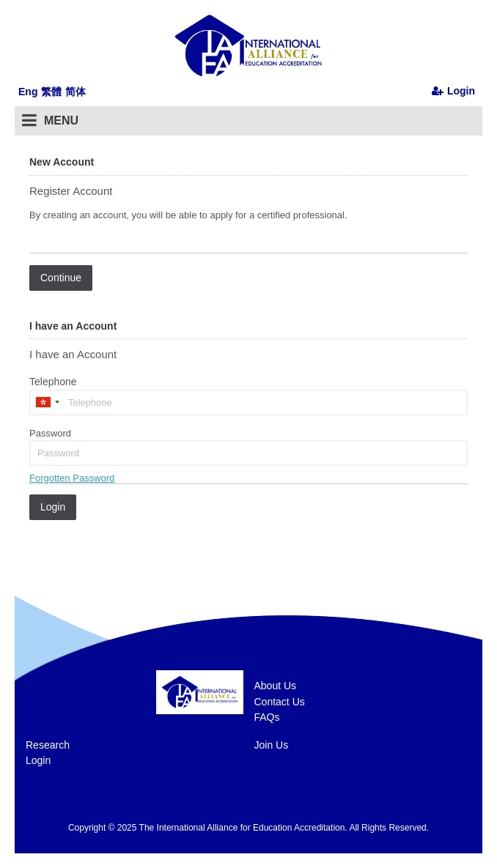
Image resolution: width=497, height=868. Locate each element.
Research (48, 745)
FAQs (267, 717)
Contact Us (280, 702)
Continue (61, 278)
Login (38, 760)
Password (50, 433)
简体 (76, 92)
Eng (28, 92)
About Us (276, 686)
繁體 (51, 92)
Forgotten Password (72, 478)
